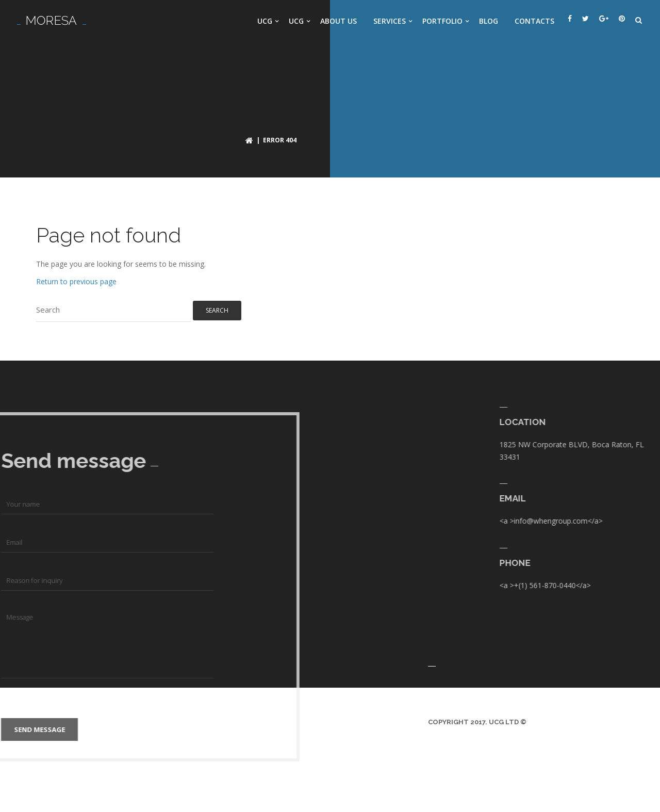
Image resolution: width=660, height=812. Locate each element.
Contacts (534, 21)
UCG (265, 21)
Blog (489, 21)
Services (390, 21)
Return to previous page (76, 281)
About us (339, 21)
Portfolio (442, 21)
